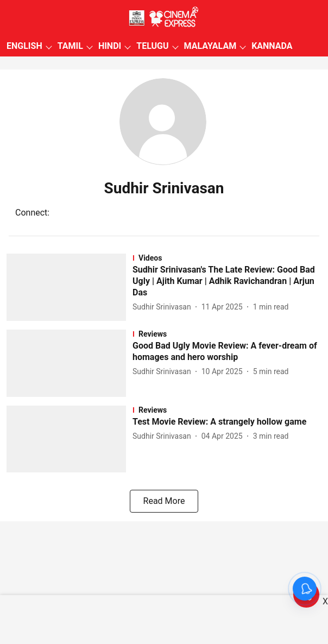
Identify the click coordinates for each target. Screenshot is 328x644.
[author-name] (164, 307)
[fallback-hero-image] (70, 287)
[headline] (227, 281)
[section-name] (227, 258)
